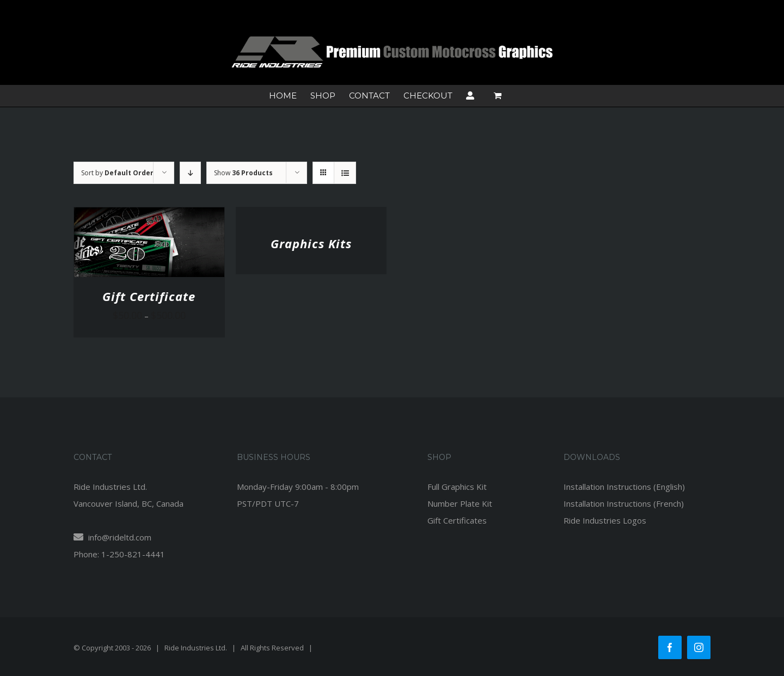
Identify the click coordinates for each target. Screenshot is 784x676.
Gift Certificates (457, 520)
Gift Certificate (149, 296)
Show (243, 173)
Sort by (117, 173)
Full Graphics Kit (457, 487)
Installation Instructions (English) (624, 487)
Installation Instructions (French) (624, 503)
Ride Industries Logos (605, 520)
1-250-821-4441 (133, 554)
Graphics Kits (311, 243)
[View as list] (345, 173)
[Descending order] (190, 173)
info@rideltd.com (112, 537)
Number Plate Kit (460, 503)
